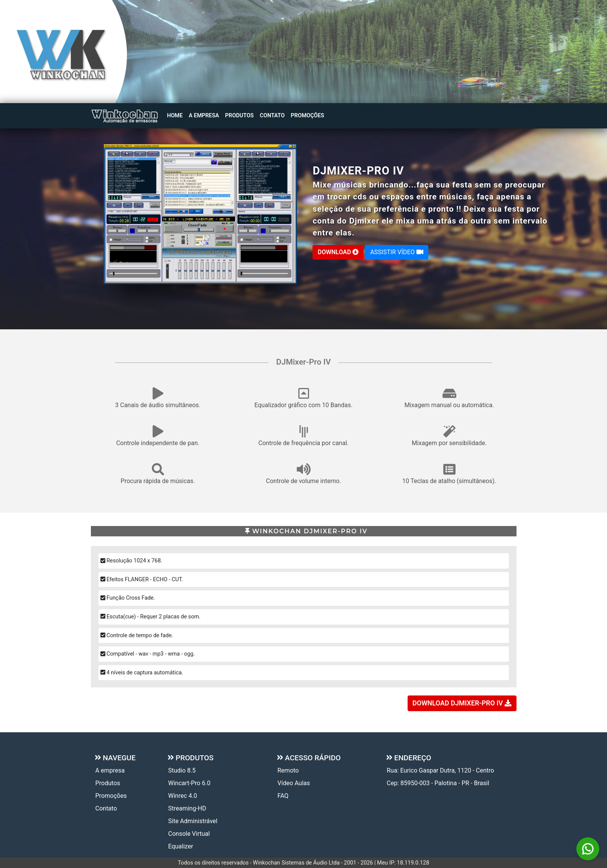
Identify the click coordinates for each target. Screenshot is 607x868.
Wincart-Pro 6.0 (189, 783)
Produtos (239, 116)
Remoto (288, 770)
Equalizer (181, 846)
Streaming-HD (187, 808)
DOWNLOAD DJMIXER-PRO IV (462, 703)
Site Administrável (193, 821)
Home (175, 116)
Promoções (307, 116)
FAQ (283, 796)
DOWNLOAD (338, 252)
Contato (272, 116)
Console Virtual (189, 834)
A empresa (204, 116)
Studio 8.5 (182, 770)
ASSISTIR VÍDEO (396, 252)
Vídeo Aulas (294, 783)
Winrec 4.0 (183, 796)
